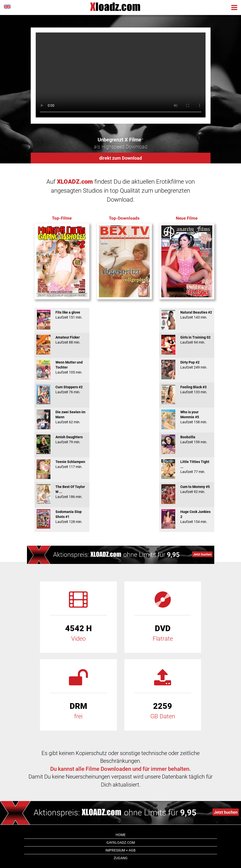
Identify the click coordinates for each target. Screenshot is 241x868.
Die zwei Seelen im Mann (62, 417)
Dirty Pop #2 (187, 365)
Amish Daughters (62, 439)
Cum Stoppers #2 (62, 390)
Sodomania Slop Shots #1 (62, 517)
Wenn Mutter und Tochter (62, 367)
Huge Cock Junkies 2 (187, 517)
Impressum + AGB (120, 850)
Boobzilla (187, 439)
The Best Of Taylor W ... (62, 492)
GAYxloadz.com (121, 843)
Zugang (121, 858)
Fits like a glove (62, 315)
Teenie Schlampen (62, 464)
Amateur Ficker (62, 340)
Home (121, 835)
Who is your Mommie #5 (187, 417)
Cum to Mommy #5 (187, 489)
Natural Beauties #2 (187, 315)
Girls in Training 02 (187, 340)
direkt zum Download (120, 158)
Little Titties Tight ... (187, 467)
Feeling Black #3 (187, 390)
